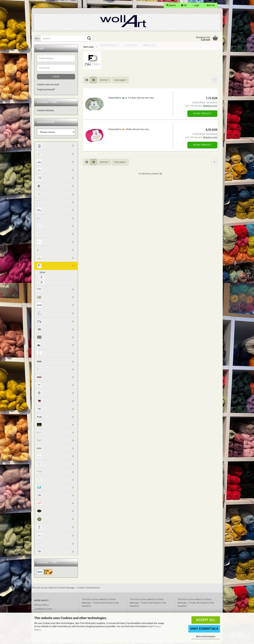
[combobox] (104, 81)
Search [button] (171, 5)
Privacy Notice (41, 606)
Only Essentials (204, 629)
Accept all (206, 620)
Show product (202, 115)
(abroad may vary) (145, 99)
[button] (184, 5)
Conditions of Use (43, 610)
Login (56, 78)
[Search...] (37, 38)
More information (206, 636)
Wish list (210, 5)
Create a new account (48, 86)
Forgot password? (46, 91)
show (42, 274)
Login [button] (196, 5)
